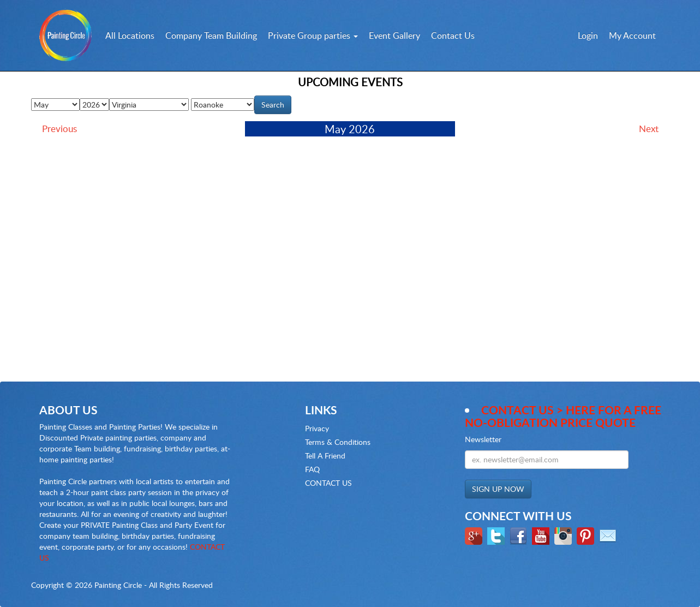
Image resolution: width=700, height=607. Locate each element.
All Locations (130, 35)
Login (588, 35)
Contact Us (453, 35)
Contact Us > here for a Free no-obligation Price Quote (563, 416)
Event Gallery (394, 35)
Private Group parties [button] (313, 35)
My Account (632, 35)
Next (649, 129)
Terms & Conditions (338, 442)
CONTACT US (328, 483)
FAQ (312, 469)
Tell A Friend (325, 456)
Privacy (317, 428)
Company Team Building (211, 35)
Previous (59, 129)
